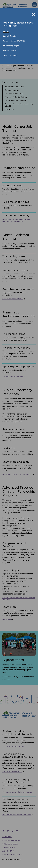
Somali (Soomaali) (10, 55)
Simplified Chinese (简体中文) (14, 41)
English (6, 31)
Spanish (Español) (10, 36)
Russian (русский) (10, 51)
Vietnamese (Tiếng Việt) (12, 46)
